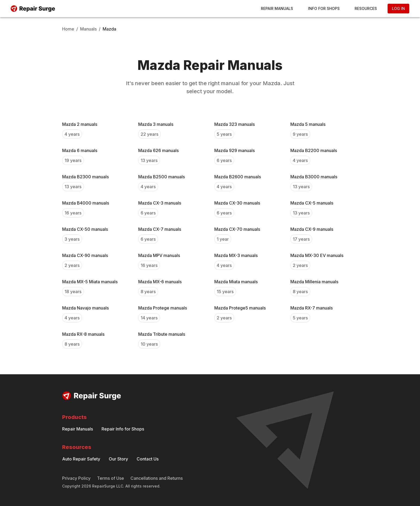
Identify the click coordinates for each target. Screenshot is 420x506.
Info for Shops (324, 8)
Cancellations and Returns (157, 478)
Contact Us (148, 459)
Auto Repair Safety (81, 459)
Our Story (118, 459)
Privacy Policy (76, 478)
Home (68, 29)
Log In (398, 8)
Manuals (88, 29)
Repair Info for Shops (123, 429)
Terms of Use (110, 478)
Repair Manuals (277, 8)
